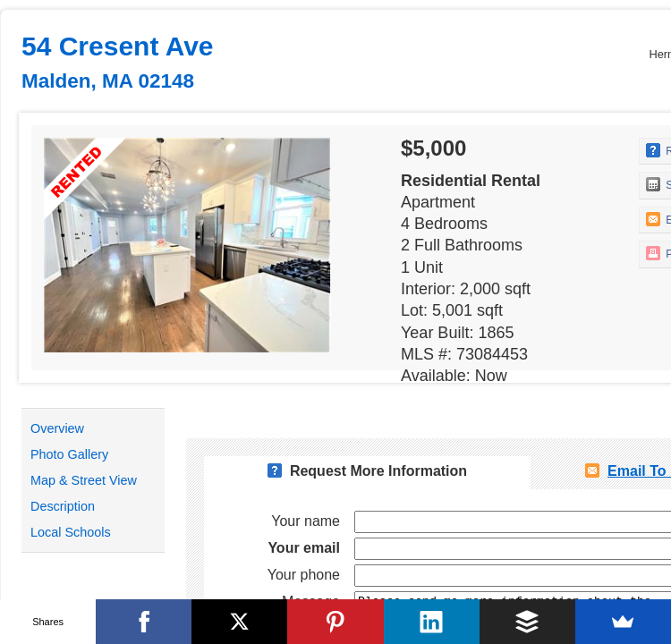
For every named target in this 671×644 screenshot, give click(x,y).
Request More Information (378, 471)
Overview (57, 428)
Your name (306, 521)
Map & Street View (84, 480)
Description (63, 506)
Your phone (304, 575)
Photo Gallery (69, 454)
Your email (304, 548)
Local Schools (71, 532)
